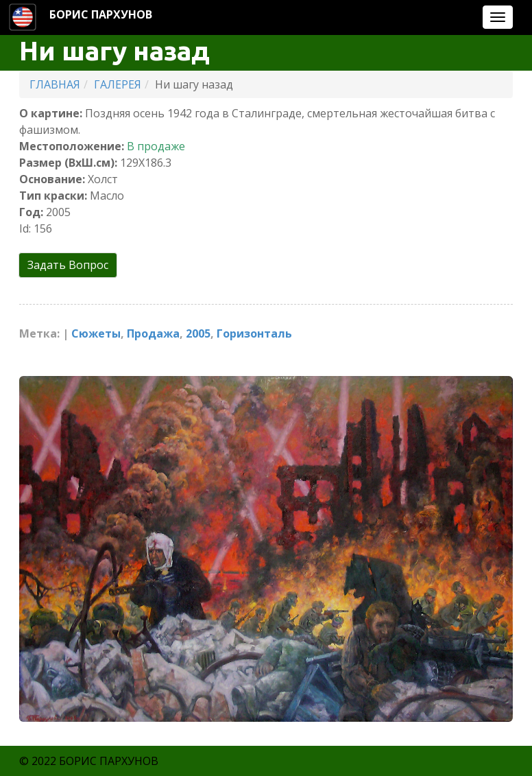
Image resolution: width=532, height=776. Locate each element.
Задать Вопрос (68, 265)
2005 (198, 333)
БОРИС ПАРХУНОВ (101, 14)
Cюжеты (96, 333)
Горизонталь (254, 333)
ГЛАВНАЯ (55, 84)
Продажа (153, 333)
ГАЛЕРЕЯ (118, 84)
